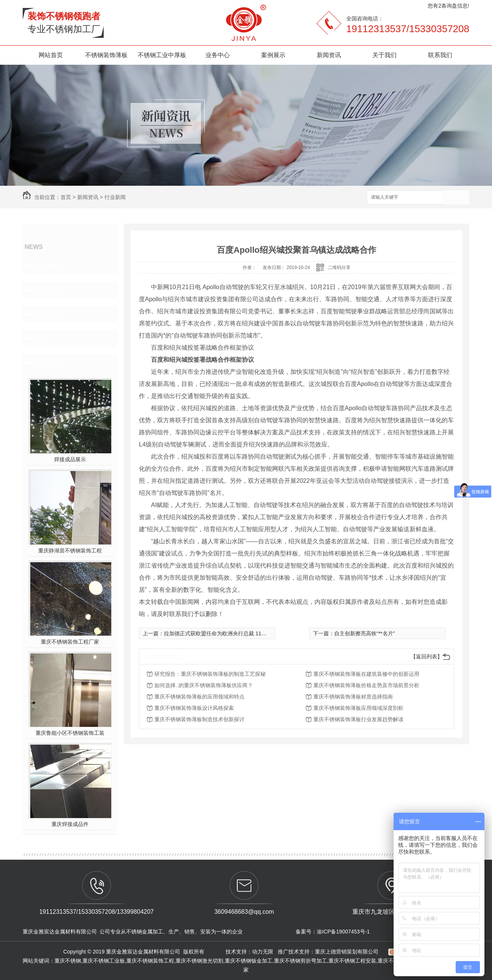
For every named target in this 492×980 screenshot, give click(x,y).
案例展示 (273, 55)
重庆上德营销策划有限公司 (347, 952)
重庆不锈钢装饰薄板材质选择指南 (353, 697)
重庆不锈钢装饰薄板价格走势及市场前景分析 (366, 685)
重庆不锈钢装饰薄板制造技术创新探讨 (199, 719)
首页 (66, 197)
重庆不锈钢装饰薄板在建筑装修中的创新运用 (366, 674)
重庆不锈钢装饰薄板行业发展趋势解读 (358, 719)
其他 (41, 338)
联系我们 (440, 55)
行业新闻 (115, 197)
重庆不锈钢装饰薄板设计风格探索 (194, 708)
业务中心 (218, 55)
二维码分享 (339, 268)
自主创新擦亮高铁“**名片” (364, 633)
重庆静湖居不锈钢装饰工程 (70, 551)
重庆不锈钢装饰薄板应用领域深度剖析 (358, 708)
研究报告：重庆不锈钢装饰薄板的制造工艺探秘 (210, 674)
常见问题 (48, 314)
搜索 (456, 198)
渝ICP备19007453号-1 (343, 932)
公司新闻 (48, 266)
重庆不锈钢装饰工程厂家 (70, 642)
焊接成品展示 (70, 459)
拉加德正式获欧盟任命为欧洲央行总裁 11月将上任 (223, 633)
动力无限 (263, 952)
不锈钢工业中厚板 (162, 55)
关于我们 (385, 55)
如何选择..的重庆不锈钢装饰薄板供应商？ (204, 685)
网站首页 (51, 55)
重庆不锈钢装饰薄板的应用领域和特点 (199, 697)
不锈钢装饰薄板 (106, 55)
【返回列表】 (427, 656)
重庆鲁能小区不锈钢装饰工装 (70, 733)
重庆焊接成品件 (70, 824)
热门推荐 (48, 362)
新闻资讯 (329, 55)
